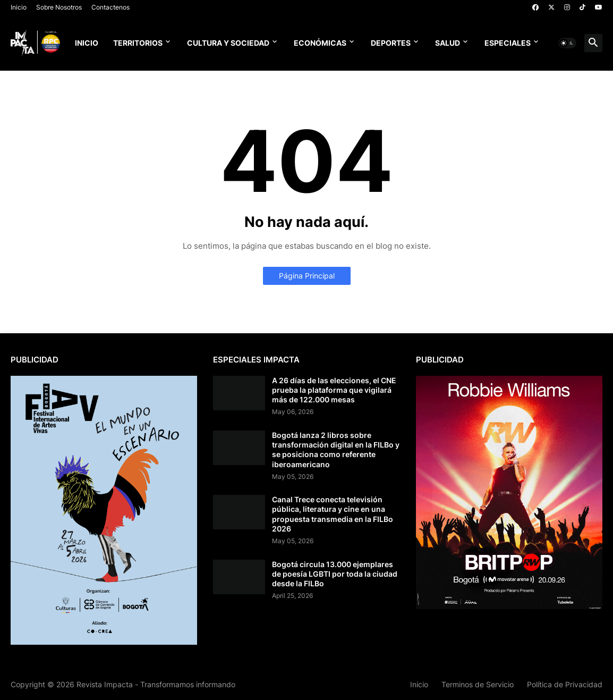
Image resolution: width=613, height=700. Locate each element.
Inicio (19, 7)
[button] (567, 43)
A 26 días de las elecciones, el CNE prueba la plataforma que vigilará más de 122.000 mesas (334, 390)
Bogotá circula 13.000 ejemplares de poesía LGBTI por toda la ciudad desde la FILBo (335, 574)
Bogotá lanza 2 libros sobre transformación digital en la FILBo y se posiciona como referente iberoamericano (336, 450)
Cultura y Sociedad (228, 43)
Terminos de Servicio (478, 684)
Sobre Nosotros (59, 7)
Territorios (138, 43)
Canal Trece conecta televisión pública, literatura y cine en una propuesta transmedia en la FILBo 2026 (333, 514)
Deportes (391, 43)
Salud (448, 43)
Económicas (320, 43)
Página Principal (307, 276)
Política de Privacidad (565, 684)
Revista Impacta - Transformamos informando (156, 684)
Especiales (508, 43)
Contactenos (110, 7)
